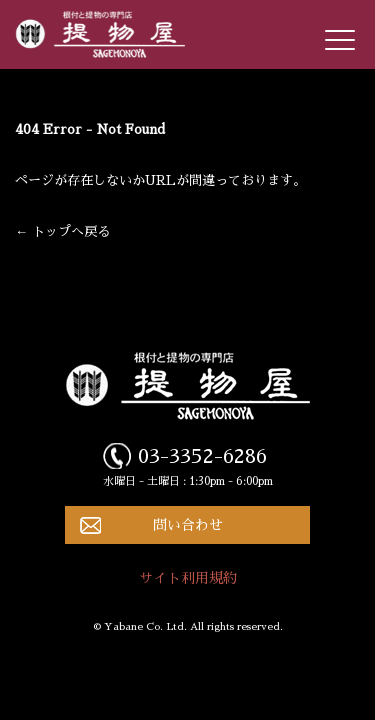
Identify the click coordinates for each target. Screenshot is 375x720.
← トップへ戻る (62, 231)
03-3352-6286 (202, 456)
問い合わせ (188, 525)
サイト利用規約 (188, 578)
